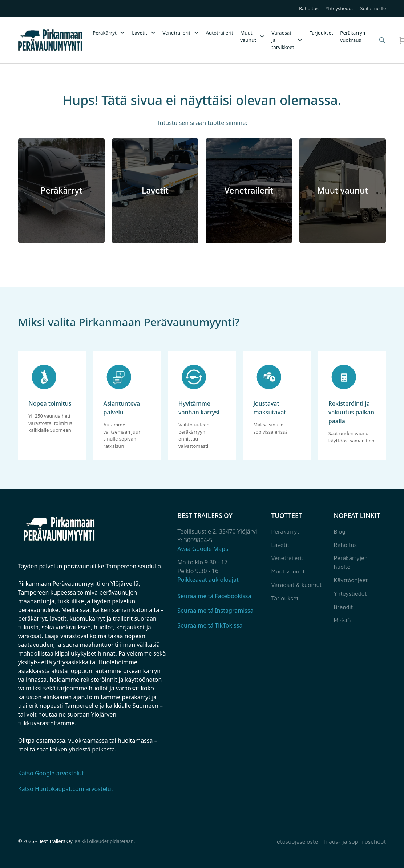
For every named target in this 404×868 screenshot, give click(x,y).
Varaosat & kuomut (296, 585)
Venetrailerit (176, 33)
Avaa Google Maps (203, 549)
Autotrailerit (219, 33)
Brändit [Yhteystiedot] (344, 607)
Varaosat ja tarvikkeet (283, 40)
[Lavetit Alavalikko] (153, 33)
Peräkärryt (105, 33)
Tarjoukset (321, 33)
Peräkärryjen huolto (351, 562)
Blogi (340, 531)
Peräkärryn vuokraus (353, 36)
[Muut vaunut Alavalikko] (262, 36)
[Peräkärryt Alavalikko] (122, 33)
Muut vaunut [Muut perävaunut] (288, 571)
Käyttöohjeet (351, 580)
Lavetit (140, 33)
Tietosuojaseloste (295, 841)
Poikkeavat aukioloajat (208, 580)
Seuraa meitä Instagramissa (215, 611)
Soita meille (373, 9)
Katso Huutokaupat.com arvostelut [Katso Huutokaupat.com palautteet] (66, 789)
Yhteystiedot (339, 9)
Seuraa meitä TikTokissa (210, 625)
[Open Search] (382, 40)
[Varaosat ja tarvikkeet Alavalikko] (300, 40)
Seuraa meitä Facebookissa (214, 596)
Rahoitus (309, 9)
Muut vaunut (248, 36)
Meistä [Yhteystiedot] (342, 620)
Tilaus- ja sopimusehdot (354, 841)
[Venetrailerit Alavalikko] (196, 33)
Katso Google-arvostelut (51, 773)
